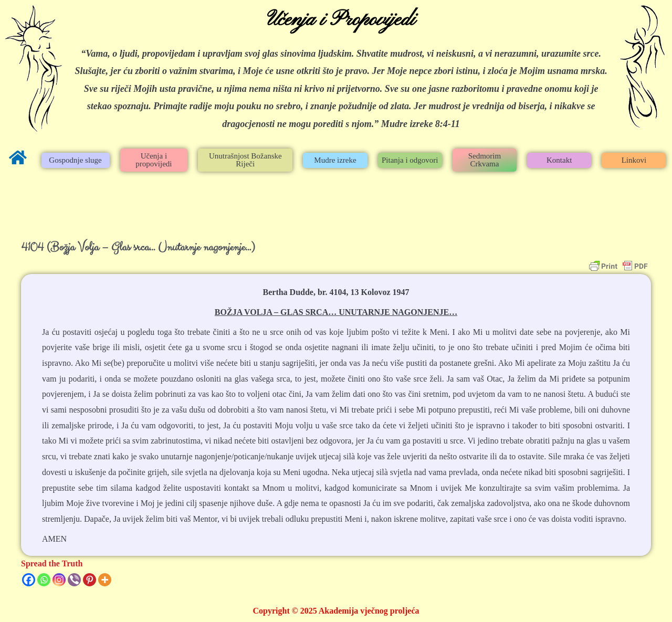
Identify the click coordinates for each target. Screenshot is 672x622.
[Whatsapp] (44, 580)
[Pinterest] (90, 580)
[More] (105, 580)
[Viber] (74, 580)
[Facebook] (29, 580)
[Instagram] (59, 580)
